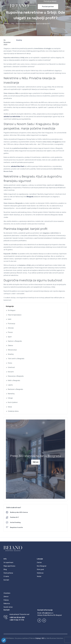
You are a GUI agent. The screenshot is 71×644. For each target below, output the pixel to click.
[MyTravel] (19, 7)
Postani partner (48, 7)
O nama (6, 576)
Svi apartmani (8, 562)
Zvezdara (7, 593)
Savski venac (8, 607)
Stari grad (40, 569)
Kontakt (6, 580)
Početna (7, 24)
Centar (39, 562)
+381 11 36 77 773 (17, 620)
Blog (13, 24)
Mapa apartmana (9, 566)
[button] (55, 1)
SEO (43, 638)
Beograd (30, 197)
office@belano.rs (48, 613)
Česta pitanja (8, 573)
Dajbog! (38, 638)
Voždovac (40, 573)
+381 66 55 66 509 (17, 617)
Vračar (39, 576)
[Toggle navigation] (68, 7)
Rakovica (7, 603)
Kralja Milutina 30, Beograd (52, 615)
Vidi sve (36, 462)
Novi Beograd (42, 566)
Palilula (6, 600)
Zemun (6, 597)
